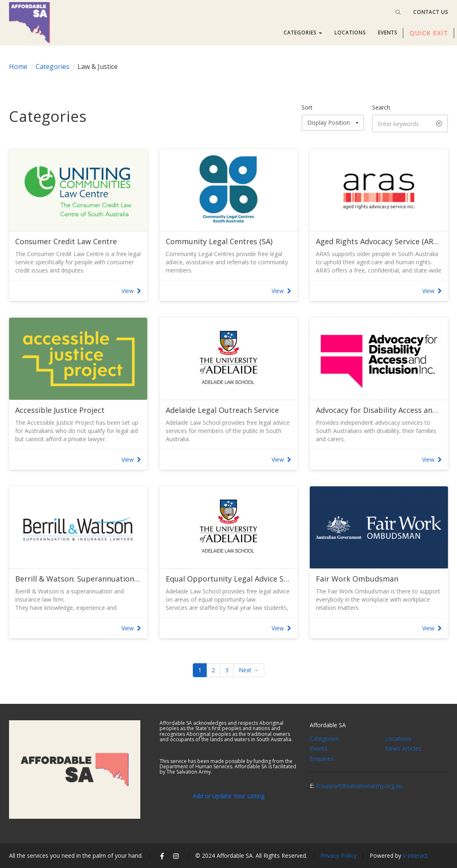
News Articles (403, 748)
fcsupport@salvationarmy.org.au (359, 786)
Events (319, 748)
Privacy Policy (338, 855)
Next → (249, 670)
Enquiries (322, 759)
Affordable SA (328, 725)
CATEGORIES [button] (303, 33)
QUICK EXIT (429, 33)
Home (18, 66)
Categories (53, 66)
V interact (415, 855)
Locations (398, 739)
